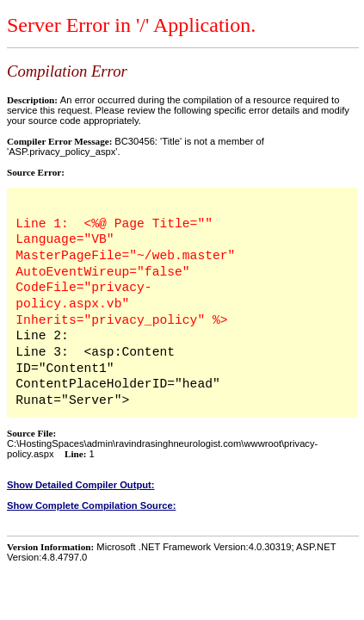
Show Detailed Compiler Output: (81, 485)
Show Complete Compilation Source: (91, 505)
